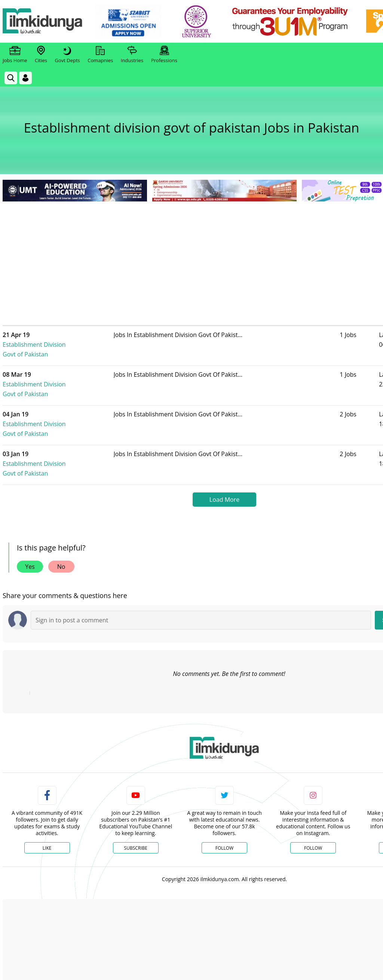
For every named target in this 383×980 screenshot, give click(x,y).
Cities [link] (41, 55)
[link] (130, 22)
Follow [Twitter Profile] (224, 809)
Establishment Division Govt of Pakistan (66, 340)
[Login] (25, 78)
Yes (30, 528)
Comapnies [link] (100, 55)
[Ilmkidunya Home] (44, 22)
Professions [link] (164, 55)
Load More (224, 461)
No (61, 528)
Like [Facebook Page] (47, 809)
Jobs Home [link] (15, 55)
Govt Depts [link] (67, 55)
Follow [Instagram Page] (313, 809)
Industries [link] (132, 55)
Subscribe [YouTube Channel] (136, 809)
